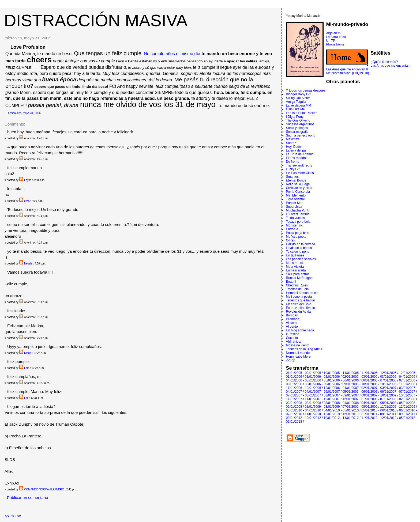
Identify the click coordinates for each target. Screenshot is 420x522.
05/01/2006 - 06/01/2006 (341, 380)
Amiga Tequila (296, 102)
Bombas (292, 315)
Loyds (28, 180)
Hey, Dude (294, 147)
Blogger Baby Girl (299, 94)
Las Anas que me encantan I (391, 66)
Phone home (335, 44)
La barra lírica (336, 37)
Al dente (292, 327)
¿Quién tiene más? (384, 62)
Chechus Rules (297, 285)
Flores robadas (297, 158)
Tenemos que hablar (301, 300)
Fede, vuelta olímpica (301, 308)
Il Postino (293, 334)
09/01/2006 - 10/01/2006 (360, 384)
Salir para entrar (298, 274)
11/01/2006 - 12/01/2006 (304, 388)
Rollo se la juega (298, 184)
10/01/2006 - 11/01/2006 (398, 384)
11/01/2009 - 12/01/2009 (398, 407)
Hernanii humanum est (302, 293)
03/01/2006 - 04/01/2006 (398, 377)
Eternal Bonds (296, 180)
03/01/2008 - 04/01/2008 (341, 403)
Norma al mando (298, 353)
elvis (27, 201)
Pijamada (293, 319)
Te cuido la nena (298, 252)
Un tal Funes (295, 255)
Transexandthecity (299, 165)
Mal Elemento (296, 195)
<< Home (13, 516)
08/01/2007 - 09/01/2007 (341, 395)
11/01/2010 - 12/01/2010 (322, 414)
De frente (293, 162)
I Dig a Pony (295, 117)
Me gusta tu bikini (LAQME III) (348, 73)
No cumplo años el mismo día (172, 54)
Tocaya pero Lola (298, 222)
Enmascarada (296, 270)
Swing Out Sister (298, 98)
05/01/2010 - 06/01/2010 (379, 410)
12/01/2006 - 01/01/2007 (341, 388)
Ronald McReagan (299, 278)
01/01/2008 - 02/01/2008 (398, 399)
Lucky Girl (293, 169)
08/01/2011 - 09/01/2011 (398, 414)
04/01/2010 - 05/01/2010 (341, 410)
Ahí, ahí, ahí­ (295, 342)
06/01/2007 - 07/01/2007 (398, 392)
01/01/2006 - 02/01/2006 (322, 377)
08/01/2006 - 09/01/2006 (322, 384)
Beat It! (291, 282)
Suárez (291, 143)
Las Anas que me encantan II (347, 69)
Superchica (294, 207)
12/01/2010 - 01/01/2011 (360, 414)
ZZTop (291, 360)
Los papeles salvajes (301, 259)
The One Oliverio (298, 120)
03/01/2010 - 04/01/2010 (304, 410)
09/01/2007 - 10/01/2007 (379, 395)
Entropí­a (292, 229)
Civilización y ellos (299, 188)
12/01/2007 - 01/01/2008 (360, 399)
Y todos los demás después (306, 90)
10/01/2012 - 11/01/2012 (341, 418)
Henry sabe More (298, 357)
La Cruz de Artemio (300, 154)
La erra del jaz (296, 150)
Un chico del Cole (299, 304)
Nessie (28, 264)
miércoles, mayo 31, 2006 (25, 113)
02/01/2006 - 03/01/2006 (360, 377)
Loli (26, 398)
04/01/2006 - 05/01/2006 (304, 380)
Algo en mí (334, 33)
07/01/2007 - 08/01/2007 (304, 395)
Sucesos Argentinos (300, 124)
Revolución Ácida (299, 312)
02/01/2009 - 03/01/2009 (322, 407)
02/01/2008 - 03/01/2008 (304, 403)
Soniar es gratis (297, 132)
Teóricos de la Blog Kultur (304, 349)
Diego (28, 353)
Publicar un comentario (27, 498)
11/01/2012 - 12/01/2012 (379, 418)
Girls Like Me (295, 109)
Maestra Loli (295, 263)
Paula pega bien (298, 233)
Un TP (331, 41)
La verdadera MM (299, 105)
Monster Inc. (295, 225)
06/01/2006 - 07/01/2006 (379, 380)
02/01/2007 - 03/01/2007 (379, 388)
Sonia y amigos (297, 128)
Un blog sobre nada (300, 330)
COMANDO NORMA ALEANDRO (44, 489)
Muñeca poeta (296, 237)
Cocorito (292, 338)
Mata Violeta (295, 267)
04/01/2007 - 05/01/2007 (322, 392)
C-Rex (291, 240)
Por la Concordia (298, 192)
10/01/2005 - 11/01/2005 (341, 373)
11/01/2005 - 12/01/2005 (379, 373)
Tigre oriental (295, 199)
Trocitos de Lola (297, 289)
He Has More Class (300, 173)
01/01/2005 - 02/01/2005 (304, 373)
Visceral (292, 323)
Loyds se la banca (299, 248)
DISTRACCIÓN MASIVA (96, 20)
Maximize (293, 139)
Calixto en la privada (301, 244)
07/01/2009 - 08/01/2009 (360, 407)
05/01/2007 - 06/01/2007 (360, 392)
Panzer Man (295, 203)
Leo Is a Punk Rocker (301, 113)
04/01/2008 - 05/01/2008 (379, 403)
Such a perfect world (301, 135)
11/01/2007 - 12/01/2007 (322, 399)
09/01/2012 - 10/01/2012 (304, 418)
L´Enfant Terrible (298, 214)
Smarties (292, 177)
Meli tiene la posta (299, 297)
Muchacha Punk (298, 210)
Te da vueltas (296, 218)
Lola (27, 368)
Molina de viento (298, 345)
